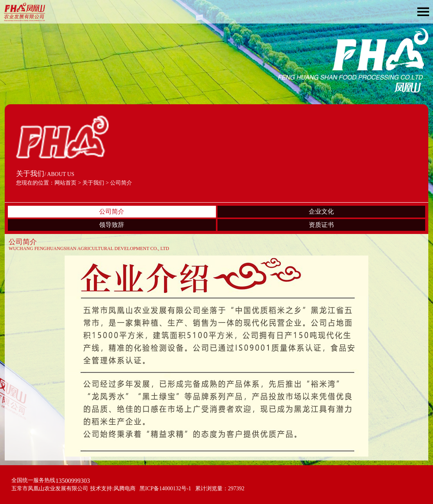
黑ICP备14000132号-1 (165, 489)
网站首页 (65, 183)
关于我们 (93, 183)
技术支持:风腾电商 (113, 489)
